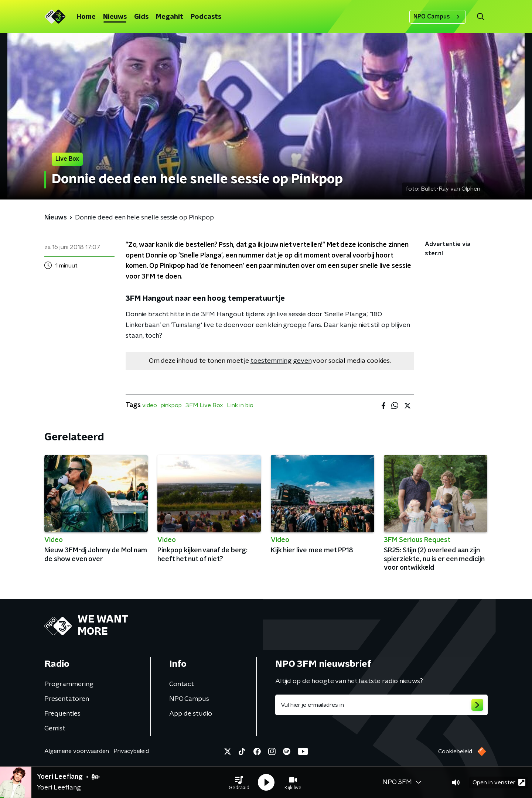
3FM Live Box (204, 405)
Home (86, 17)
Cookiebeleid (455, 751)
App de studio (191, 714)
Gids (141, 17)
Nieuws (115, 17)
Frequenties (62, 714)
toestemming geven (281, 361)
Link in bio (240, 405)
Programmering (69, 684)
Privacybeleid (131, 751)
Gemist (55, 729)
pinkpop (171, 405)
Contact (182, 684)
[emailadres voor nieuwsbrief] (381, 705)
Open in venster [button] (499, 782)
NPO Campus (438, 17)
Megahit (170, 17)
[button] (239, 782)
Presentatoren (67, 699)
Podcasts (206, 17)
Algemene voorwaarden (77, 751)
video (150, 405)
